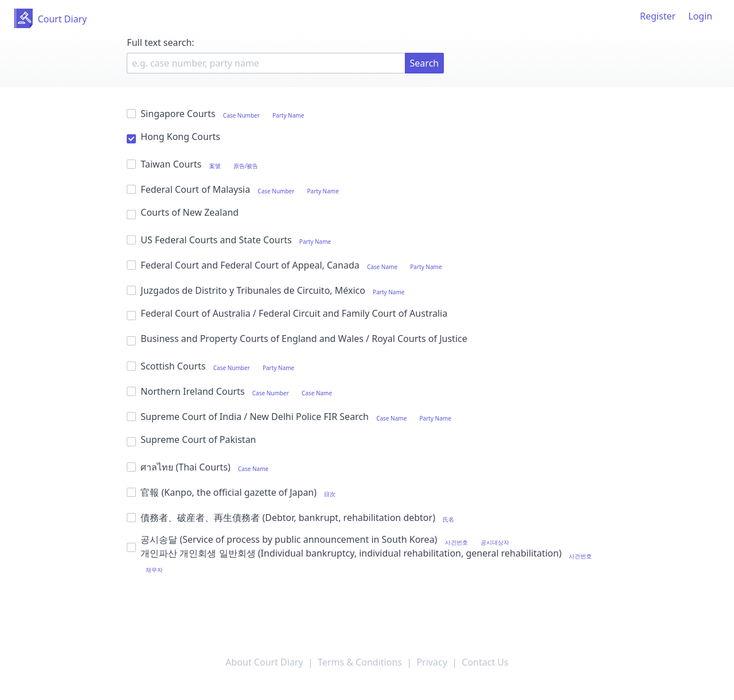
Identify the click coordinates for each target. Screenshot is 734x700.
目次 (330, 494)
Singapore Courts (218, 114)
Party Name (288, 115)
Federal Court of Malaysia (235, 190)
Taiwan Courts (195, 164)
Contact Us (485, 662)
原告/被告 (246, 166)
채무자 (154, 570)
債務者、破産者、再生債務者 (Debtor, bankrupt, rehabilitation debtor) (293, 518)
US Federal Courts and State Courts (231, 240)
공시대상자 (495, 542)
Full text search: (163, 42)
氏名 (448, 519)
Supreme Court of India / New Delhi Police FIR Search (291, 417)
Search (425, 63)
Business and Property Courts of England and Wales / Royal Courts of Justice (297, 338)
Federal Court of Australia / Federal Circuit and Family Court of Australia (287, 313)
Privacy (432, 662)
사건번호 (456, 542)
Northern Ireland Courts (232, 392)
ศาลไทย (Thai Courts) (200, 467)
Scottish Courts (213, 366)
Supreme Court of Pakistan (191, 439)
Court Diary (63, 19)
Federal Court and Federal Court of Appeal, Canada (287, 265)
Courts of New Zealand (183, 212)
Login (700, 16)
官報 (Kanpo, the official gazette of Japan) (234, 493)
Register (658, 16)
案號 (215, 166)
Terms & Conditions (360, 662)
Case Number (241, 115)
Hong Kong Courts (173, 136)
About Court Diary (264, 662)
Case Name (382, 267)
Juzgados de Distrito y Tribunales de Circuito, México (268, 291)
